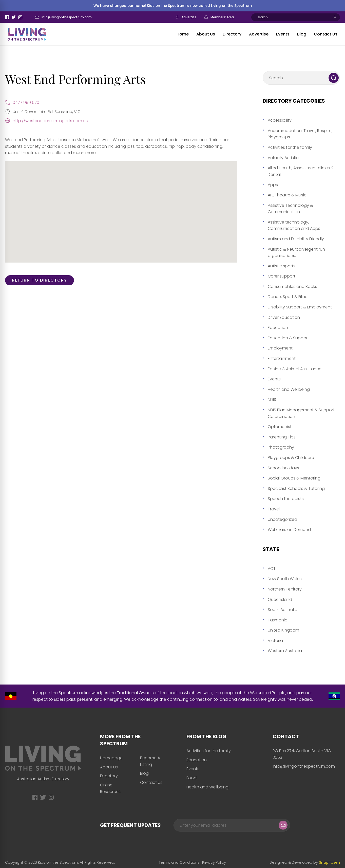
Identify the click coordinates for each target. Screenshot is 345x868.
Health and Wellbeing (289, 389)
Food (191, 778)
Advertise (189, 17)
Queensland (280, 599)
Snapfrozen (329, 862)
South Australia (283, 610)
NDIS (272, 400)
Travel (274, 509)
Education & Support (288, 338)
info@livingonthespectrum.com (67, 17)
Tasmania (278, 620)
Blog (302, 34)
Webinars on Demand (289, 530)
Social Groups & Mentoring (294, 478)
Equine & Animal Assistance (295, 369)
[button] (121, 207)
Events (283, 34)
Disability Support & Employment (300, 307)
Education (278, 328)
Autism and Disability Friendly (296, 239)
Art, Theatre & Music (287, 195)
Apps (273, 185)
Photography (281, 447)
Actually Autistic (283, 158)
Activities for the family (290, 147)
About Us (206, 34)
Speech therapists (286, 499)
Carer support (282, 276)
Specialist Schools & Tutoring (296, 488)
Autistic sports (282, 266)
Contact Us (326, 34)
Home (183, 34)
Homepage (111, 758)
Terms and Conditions (179, 862)
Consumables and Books (292, 287)
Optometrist (280, 427)
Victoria (275, 641)
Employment (280, 348)
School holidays (283, 468)
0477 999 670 (26, 103)
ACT (272, 569)
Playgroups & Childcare (291, 458)
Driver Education (284, 317)
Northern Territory (285, 589)
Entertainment (282, 358)
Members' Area (222, 17)
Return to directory (40, 280)
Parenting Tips (282, 437)
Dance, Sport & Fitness (290, 297)
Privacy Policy (214, 862)
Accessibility (280, 120)
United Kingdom (283, 630)
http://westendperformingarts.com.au (50, 121)
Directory (232, 34)
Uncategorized (282, 519)
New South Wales (285, 579)
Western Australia (285, 651)
